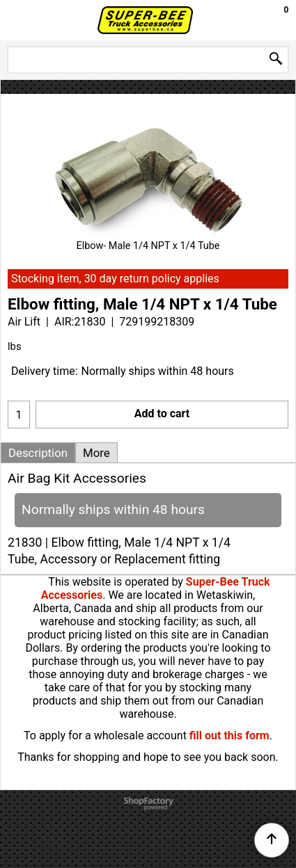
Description (38, 453)
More (96, 453)
